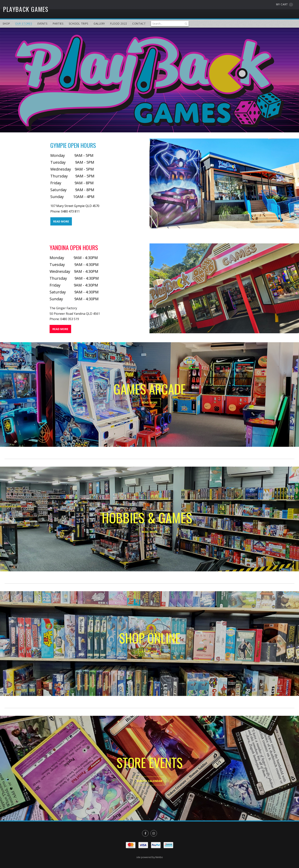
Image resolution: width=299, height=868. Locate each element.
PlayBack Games (26, 9)
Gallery (99, 24)
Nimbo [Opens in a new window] (159, 857)
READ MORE (61, 221)
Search (186, 24)
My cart (285, 4)
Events (43, 24)
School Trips (79, 24)
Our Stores (24, 24)
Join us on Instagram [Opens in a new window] (154, 833)
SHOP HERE (150, 651)
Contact (139, 24)
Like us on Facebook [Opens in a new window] (145, 833)
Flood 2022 (119, 24)
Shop (6, 24)
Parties (58, 24)
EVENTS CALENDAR (149, 781)
